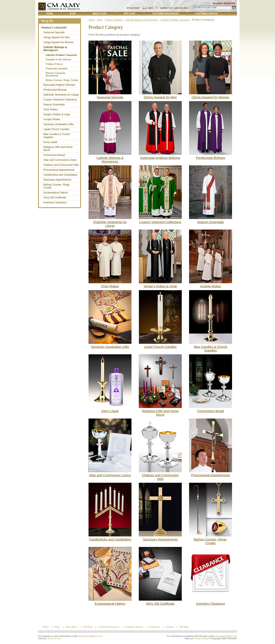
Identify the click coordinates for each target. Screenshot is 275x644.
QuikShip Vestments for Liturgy (61, 95)
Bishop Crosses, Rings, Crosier (62, 80)
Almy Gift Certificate (55, 198)
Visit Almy (130, 14)
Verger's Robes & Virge (57, 114)
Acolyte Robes (52, 119)
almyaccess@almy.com (90, 636)
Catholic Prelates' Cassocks (61, 55)
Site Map (184, 627)
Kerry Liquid (50, 142)
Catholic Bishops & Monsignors (55, 49)
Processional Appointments (59, 170)
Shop (73, 14)
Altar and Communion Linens (60, 160)
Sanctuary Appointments (57, 180)
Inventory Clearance (55, 202)
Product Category (54, 28)
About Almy (99, 14)
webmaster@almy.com (226, 636)
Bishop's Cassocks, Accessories (56, 74)
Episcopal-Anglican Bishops (59, 85)
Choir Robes (51, 110)
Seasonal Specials (54, 32)
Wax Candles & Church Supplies (57, 136)
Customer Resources (165, 14)
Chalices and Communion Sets (61, 165)
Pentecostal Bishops (55, 90)
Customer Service (207, 14)
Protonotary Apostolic (57, 69)
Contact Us (154, 627)
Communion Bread (54, 155)
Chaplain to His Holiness (58, 59)
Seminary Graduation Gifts (59, 124)
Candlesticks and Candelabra (60, 175)
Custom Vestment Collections (60, 100)
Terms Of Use (54, 639)
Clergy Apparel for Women (59, 42)
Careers (170, 627)
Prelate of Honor (54, 64)
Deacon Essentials (54, 105)
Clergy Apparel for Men (57, 37)
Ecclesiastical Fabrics (56, 193)
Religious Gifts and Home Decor (58, 149)
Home (50, 14)
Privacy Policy (201, 639)
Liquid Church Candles (56, 129)
